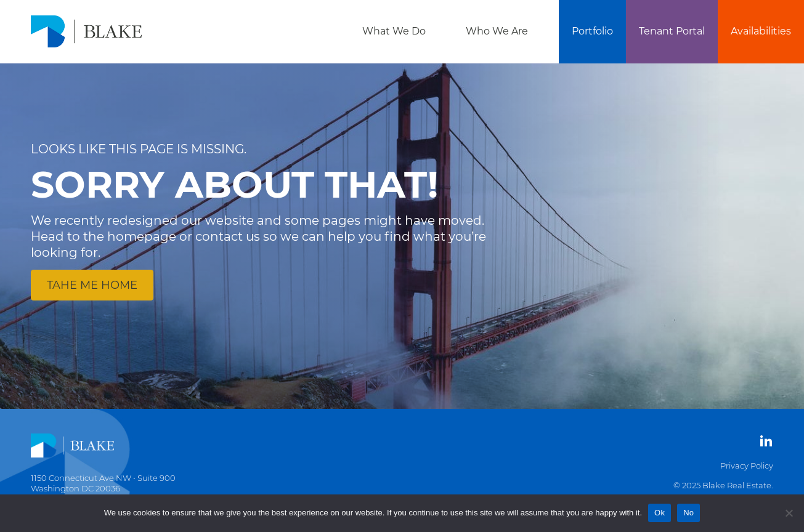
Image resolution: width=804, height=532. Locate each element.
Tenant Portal (672, 31)
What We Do (394, 31)
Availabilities (761, 31)
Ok (660, 513)
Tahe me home (92, 285)
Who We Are (497, 31)
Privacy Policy (747, 465)
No (688, 513)
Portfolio (592, 31)
